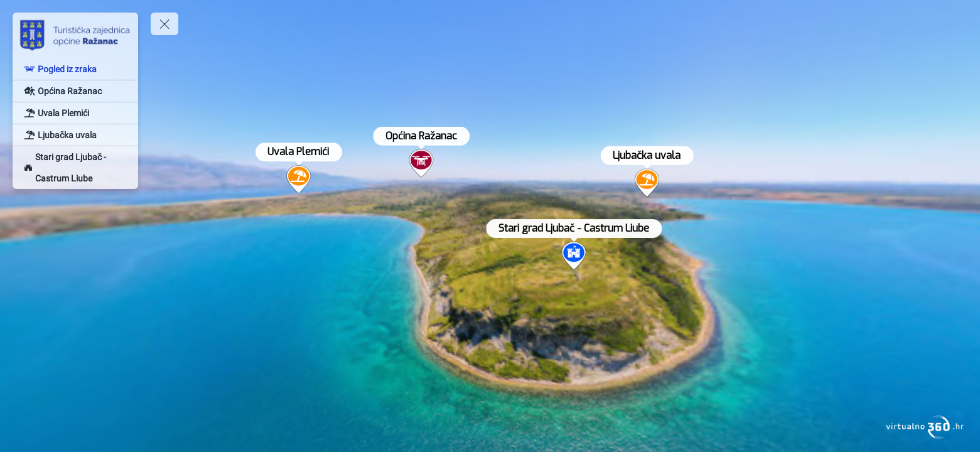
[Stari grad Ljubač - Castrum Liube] (75, 168)
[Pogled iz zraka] (75, 69)
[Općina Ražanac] (75, 91)
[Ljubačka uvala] (75, 135)
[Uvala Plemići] (75, 113)
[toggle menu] (164, 24)
